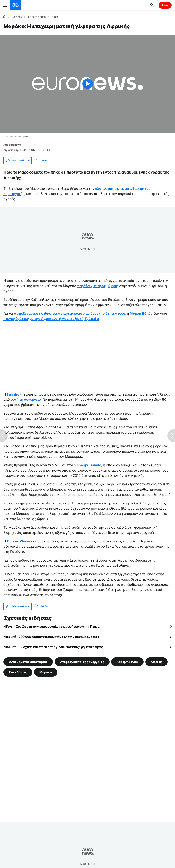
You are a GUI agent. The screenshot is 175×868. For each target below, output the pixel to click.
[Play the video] (87, 84)
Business (16, 17)
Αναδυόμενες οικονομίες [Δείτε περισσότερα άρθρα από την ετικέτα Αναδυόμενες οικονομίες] (28, 662)
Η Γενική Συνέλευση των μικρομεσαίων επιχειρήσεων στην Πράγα (51, 626)
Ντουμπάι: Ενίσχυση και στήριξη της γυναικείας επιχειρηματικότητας (53, 647)
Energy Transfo (89, 465)
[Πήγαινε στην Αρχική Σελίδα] (16, 5)
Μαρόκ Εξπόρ (141, 313)
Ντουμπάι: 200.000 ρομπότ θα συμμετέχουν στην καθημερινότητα (51, 637)
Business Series (36, 17)
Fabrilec (13, 394)
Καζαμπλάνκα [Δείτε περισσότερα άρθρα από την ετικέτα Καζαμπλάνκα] (127, 662)
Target (54, 17)
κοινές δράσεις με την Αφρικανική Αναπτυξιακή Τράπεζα (51, 319)
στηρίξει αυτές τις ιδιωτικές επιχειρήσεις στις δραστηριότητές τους (70, 313)
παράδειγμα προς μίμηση (98, 286)
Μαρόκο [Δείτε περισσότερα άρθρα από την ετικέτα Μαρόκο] (46, 672)
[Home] (5, 17)
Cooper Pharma (19, 541)
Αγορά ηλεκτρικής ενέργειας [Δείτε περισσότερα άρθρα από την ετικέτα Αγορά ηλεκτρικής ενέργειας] (82, 662)
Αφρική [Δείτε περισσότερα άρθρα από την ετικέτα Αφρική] (156, 662)
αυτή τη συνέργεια (26, 399)
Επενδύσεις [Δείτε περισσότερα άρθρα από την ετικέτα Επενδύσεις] (18, 672)
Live (165, 5)
